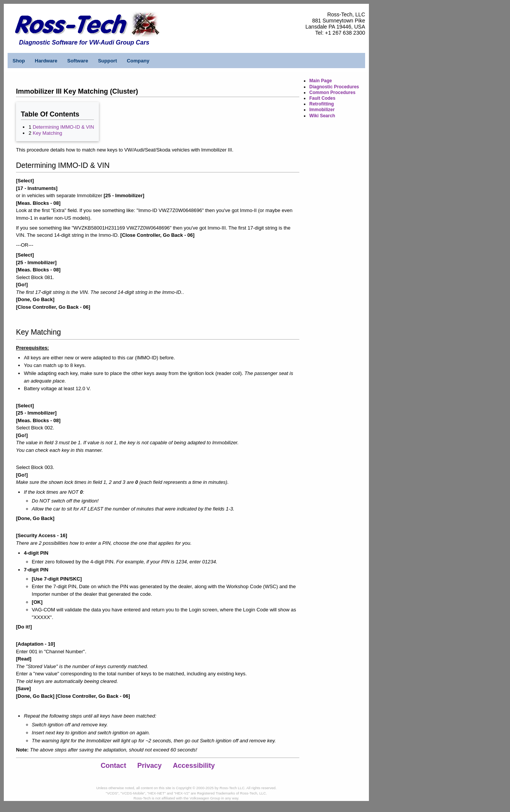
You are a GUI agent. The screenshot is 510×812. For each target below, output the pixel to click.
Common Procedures (332, 93)
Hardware (46, 61)
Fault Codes (322, 98)
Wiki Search (322, 116)
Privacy (149, 766)
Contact (114, 766)
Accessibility (194, 766)
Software (78, 61)
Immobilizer (322, 110)
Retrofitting (322, 104)
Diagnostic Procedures (334, 87)
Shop (19, 61)
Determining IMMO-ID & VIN (63, 127)
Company (138, 61)
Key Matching (48, 133)
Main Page (320, 81)
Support (108, 61)
